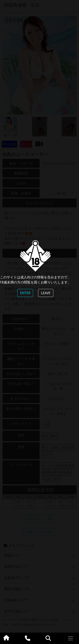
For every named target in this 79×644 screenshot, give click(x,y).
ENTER (25, 293)
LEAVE (46, 293)
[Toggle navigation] (71, 638)
